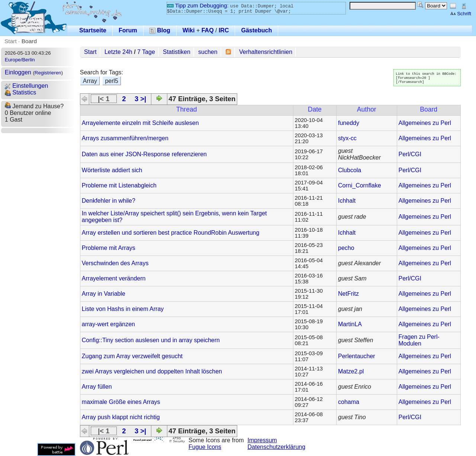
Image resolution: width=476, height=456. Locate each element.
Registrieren (48, 73)
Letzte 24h (118, 52)
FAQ (208, 30)
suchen (208, 52)
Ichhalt (347, 201)
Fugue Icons (205, 447)
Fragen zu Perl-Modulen (419, 340)
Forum (128, 30)
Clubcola (350, 170)
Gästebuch (256, 30)
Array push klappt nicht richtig (121, 417)
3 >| (140, 99)
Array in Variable (104, 294)
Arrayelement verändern (114, 278)
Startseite (93, 30)
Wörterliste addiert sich (112, 170)
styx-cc (347, 138)
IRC (224, 30)
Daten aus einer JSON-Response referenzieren (144, 154)
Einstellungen (27, 86)
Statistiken (177, 52)
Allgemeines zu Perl (425, 123)
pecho (346, 248)
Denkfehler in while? (109, 201)
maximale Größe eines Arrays (121, 402)
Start (11, 41)
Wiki (189, 30)
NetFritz (348, 294)
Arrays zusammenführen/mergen (125, 138)
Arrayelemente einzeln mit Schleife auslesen (140, 123)
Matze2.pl (351, 371)
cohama (349, 402)
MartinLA (350, 324)
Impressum (262, 440)
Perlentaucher (357, 356)
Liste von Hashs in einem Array (123, 309)
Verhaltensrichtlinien (266, 52)
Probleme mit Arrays (109, 248)
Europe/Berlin (20, 60)
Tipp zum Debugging (197, 5)
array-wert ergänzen (108, 324)
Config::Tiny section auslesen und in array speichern (151, 340)
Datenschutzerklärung (277, 447)
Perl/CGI (410, 154)
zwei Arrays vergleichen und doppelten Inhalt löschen (152, 371)
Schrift (461, 14)
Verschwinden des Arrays (115, 263)
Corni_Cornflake (360, 185)
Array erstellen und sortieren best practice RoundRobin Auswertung (171, 233)
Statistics (20, 92)
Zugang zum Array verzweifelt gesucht (132, 356)
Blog (160, 30)
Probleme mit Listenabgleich (119, 185)
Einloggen (18, 72)
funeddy (349, 123)
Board (29, 41)
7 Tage (146, 52)
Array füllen (97, 387)
